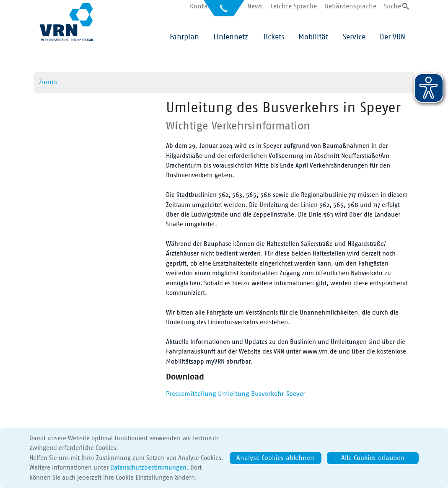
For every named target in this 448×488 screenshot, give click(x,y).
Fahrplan (184, 37)
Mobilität (313, 37)
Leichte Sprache (294, 6)
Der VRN (392, 37)
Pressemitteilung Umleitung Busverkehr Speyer (236, 394)
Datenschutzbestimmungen (148, 468)
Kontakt (202, 6)
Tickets (273, 37)
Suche (392, 6)
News (255, 6)
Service (354, 37)
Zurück (48, 82)
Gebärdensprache (350, 6)
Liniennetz (231, 37)
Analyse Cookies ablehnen (275, 458)
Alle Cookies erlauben (373, 458)
